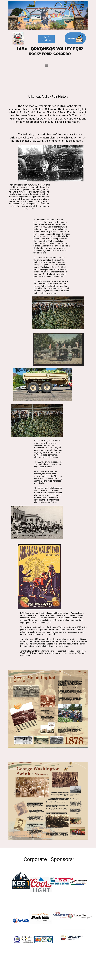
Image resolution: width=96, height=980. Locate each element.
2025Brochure (46, 39)
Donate (75, 38)
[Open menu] (46, 66)
